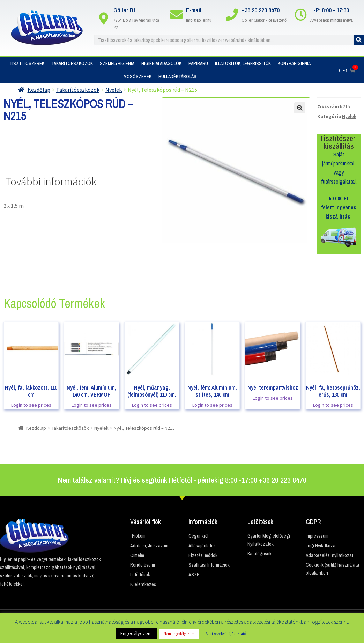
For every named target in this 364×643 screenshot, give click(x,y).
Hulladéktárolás (177, 77)
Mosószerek (138, 77)
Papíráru (198, 63)
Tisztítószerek (27, 63)
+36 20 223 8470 (261, 10)
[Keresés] (359, 40)
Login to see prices (31, 405)
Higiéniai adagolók (161, 63)
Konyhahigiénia (294, 63)
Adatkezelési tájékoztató (226, 634)
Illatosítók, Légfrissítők (243, 63)
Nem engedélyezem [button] (179, 634)
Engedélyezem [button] (136, 633)
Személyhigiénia (117, 63)
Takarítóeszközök (72, 63)
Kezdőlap (39, 90)
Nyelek (114, 90)
